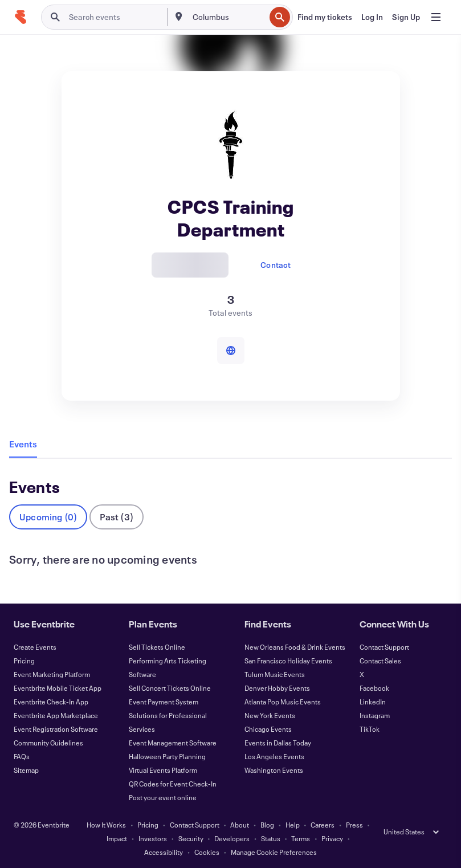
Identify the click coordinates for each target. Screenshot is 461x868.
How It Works (106, 825)
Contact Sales (380, 661)
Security (191, 838)
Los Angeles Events (274, 756)
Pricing (24, 661)
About (240, 825)
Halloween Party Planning (167, 756)
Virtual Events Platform (163, 770)
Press (354, 825)
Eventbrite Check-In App (51, 702)
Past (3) (117, 517)
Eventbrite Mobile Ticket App (58, 688)
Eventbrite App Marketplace (56, 715)
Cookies (207, 852)
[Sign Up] (406, 17)
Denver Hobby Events (277, 688)
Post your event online (163, 797)
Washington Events (274, 770)
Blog (267, 825)
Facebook (374, 688)
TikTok (370, 729)
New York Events (270, 715)
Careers (323, 825)
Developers (232, 838)
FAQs (22, 756)
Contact (276, 265)
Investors (153, 838)
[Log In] (372, 17)
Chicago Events (268, 729)
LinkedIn (373, 702)
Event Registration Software (56, 729)
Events (23, 444)
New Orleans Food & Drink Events (295, 647)
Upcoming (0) (48, 517)
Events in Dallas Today (278, 743)
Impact (117, 838)
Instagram (375, 715)
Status (271, 838)
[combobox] (228, 17)
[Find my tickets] (325, 17)
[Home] (21, 17)
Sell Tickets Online (157, 647)
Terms (301, 838)
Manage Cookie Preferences (274, 852)
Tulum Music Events (275, 674)
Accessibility (164, 852)
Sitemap (26, 770)
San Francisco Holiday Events (288, 661)
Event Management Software (173, 743)
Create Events (35, 647)
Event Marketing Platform (52, 674)
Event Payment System (164, 702)
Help (293, 825)
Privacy (332, 838)
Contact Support (384, 647)
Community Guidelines (48, 743)
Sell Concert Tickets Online (170, 688)
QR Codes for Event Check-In (173, 784)
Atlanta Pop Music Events (283, 702)
